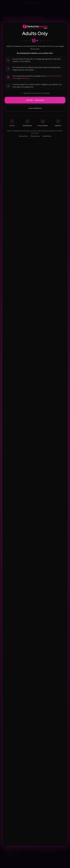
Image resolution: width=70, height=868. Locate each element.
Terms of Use (50, 76)
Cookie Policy (25, 78)
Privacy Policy (35, 136)
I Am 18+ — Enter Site (35, 100)
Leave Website (35, 108)
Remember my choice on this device (35, 93)
